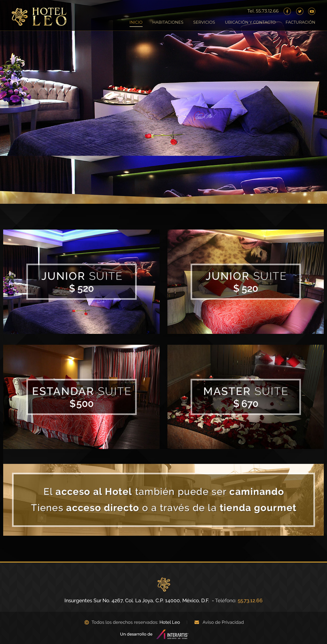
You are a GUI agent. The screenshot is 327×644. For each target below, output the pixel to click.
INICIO (136, 22)
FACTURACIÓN (300, 22)
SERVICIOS (204, 22)
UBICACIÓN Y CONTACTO (250, 22)
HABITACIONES (168, 22)
